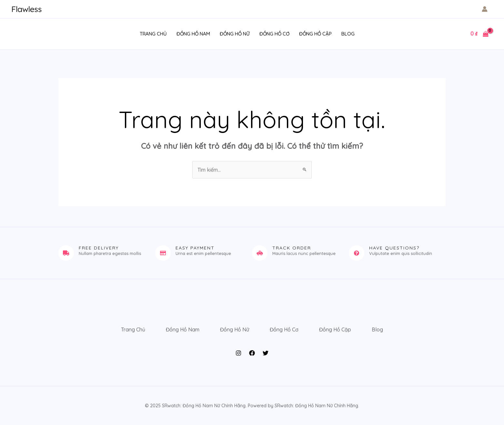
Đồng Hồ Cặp (315, 34)
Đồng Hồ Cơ (274, 34)
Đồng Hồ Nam (193, 34)
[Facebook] (252, 353)
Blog (348, 34)
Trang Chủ (153, 34)
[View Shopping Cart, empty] (479, 34)
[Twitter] (266, 353)
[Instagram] (238, 353)
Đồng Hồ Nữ (235, 34)
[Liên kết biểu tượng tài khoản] (485, 9)
